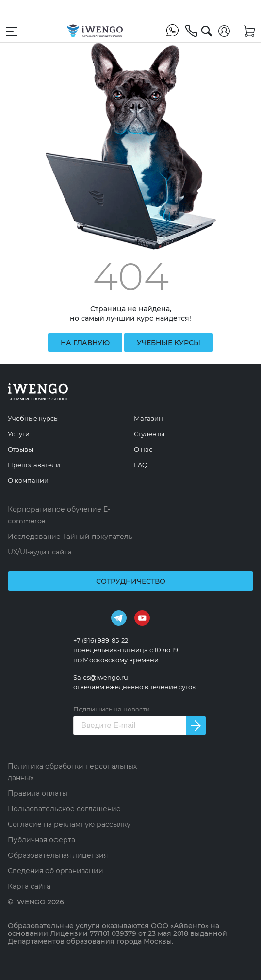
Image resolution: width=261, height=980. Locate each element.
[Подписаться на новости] (196, 726)
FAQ (141, 465)
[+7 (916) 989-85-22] (191, 31)
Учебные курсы (33, 418)
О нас (143, 449)
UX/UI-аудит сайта (40, 552)
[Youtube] (142, 617)
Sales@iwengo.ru (101, 677)
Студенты (149, 434)
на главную (85, 343)
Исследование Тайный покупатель (70, 537)
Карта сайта (29, 886)
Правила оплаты (38, 793)
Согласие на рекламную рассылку (69, 824)
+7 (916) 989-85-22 (101, 640)
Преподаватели (34, 465)
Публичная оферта (41, 840)
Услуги (19, 434)
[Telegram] (119, 617)
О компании (28, 480)
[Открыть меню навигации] (12, 31)
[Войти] (224, 31)
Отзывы (20, 449)
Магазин (148, 418)
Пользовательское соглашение (64, 809)
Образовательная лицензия (58, 855)
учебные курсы (169, 343)
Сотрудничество (131, 581)
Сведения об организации (56, 871)
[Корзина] (249, 31)
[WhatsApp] (172, 28)
